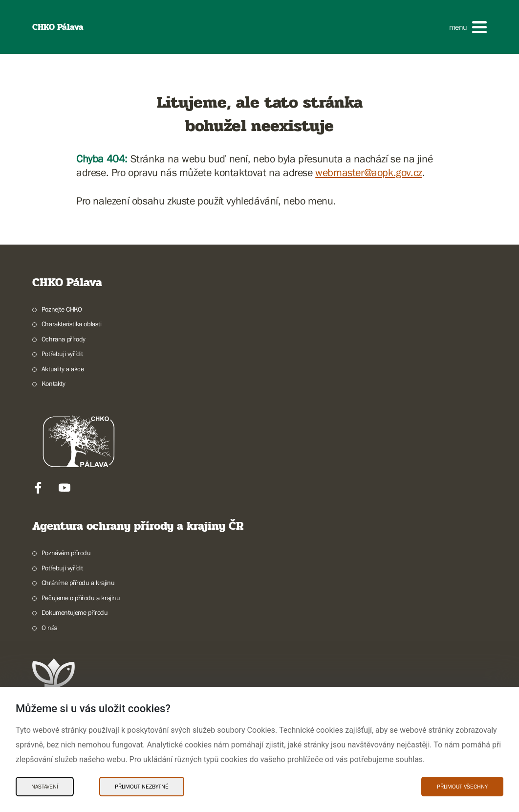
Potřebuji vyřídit (62, 354)
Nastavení (45, 787)
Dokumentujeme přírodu (75, 612)
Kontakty (54, 383)
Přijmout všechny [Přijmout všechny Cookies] (462, 787)
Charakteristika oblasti (72, 324)
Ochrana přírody (64, 339)
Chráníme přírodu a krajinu (78, 583)
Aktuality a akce (63, 369)
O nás (50, 628)
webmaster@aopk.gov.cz (369, 172)
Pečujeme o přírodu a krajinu (81, 598)
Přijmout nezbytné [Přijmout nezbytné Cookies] (142, 787)
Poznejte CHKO (62, 309)
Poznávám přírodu (66, 553)
